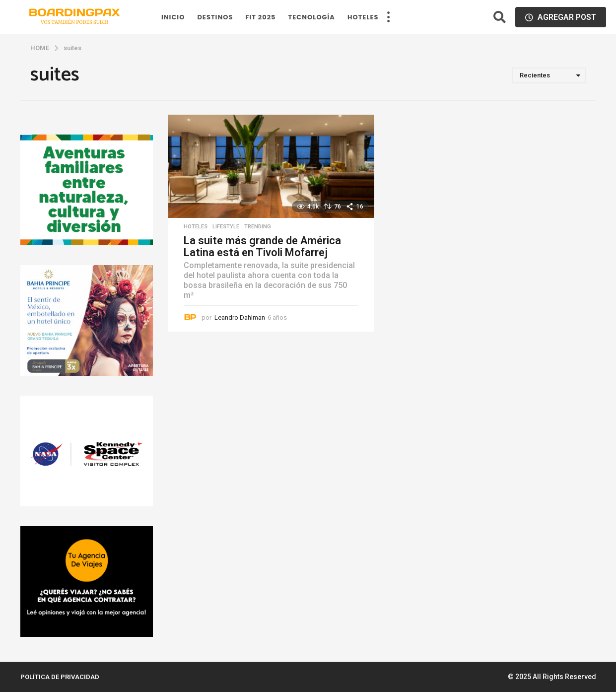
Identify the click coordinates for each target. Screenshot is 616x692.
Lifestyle (226, 227)
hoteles (363, 17)
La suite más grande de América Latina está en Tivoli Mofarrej (262, 246)
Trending (258, 227)
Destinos (215, 17)
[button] (389, 17)
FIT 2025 (260, 17)
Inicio (173, 17)
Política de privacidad (60, 677)
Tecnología (312, 17)
